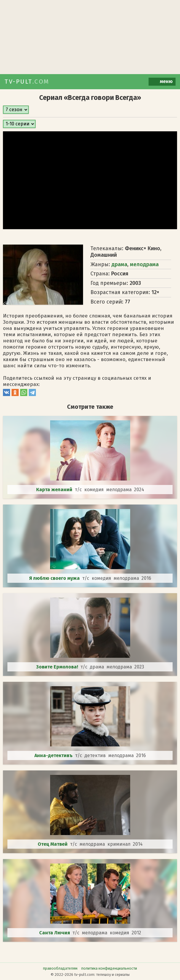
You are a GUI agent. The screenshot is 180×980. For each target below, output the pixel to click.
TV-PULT (27, 82)
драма (119, 264)
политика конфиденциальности (109, 968)
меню (162, 82)
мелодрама (144, 264)
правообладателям (60, 968)
